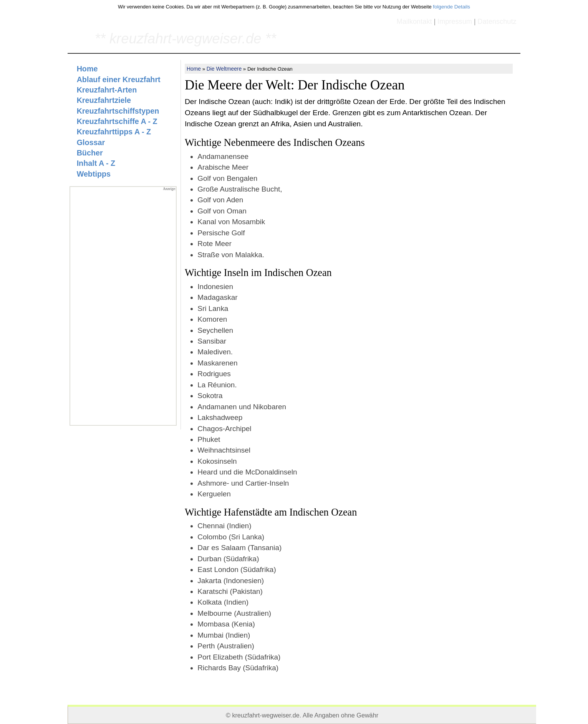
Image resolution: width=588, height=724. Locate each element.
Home (194, 69)
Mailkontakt (414, 21)
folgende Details (451, 7)
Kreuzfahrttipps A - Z (114, 132)
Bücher (90, 153)
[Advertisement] (123, 310)
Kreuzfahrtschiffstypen (118, 111)
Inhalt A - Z (96, 163)
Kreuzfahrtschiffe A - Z (117, 121)
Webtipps (94, 174)
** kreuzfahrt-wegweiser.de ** (185, 39)
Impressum (455, 21)
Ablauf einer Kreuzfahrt (119, 79)
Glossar (91, 142)
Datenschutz (497, 21)
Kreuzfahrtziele (104, 100)
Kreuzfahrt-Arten (107, 90)
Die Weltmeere (224, 69)
